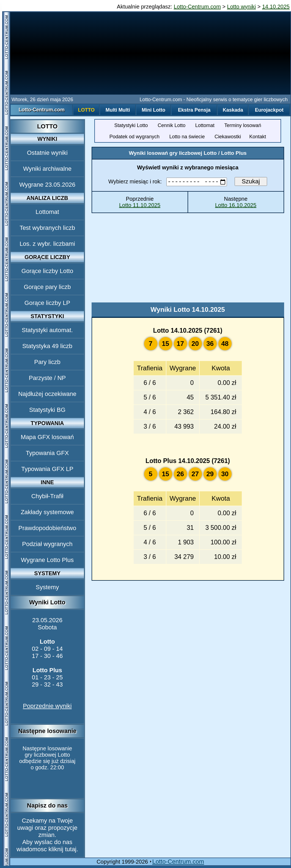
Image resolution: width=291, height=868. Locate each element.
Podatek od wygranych (134, 137)
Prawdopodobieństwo (47, 528)
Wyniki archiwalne (47, 169)
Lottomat (47, 212)
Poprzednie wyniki (47, 706)
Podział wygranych (47, 544)
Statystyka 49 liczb (47, 346)
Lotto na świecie (187, 137)
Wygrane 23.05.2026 (47, 185)
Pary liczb (47, 362)
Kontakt (258, 137)
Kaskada (233, 110)
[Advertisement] (150, 53)
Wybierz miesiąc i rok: (168, 183)
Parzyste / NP (47, 378)
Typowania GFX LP (47, 469)
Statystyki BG (47, 410)
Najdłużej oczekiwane (47, 394)
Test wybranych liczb (47, 228)
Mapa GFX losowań (47, 437)
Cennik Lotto (171, 125)
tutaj (71, 849)
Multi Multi (118, 110)
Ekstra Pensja (194, 110)
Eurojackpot (269, 110)
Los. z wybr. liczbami (47, 244)
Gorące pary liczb (47, 287)
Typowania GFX (47, 453)
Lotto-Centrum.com (197, 7)
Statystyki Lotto (131, 125)
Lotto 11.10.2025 (140, 206)
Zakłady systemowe (47, 512)
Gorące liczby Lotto (47, 271)
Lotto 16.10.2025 (236, 206)
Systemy (47, 587)
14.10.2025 (276, 7)
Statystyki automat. (47, 330)
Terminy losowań (243, 125)
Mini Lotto (153, 110)
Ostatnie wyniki (47, 153)
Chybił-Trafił (47, 496)
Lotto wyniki (242, 7)
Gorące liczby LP (47, 303)
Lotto (86, 110)
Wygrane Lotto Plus (47, 560)
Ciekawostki (228, 137)
